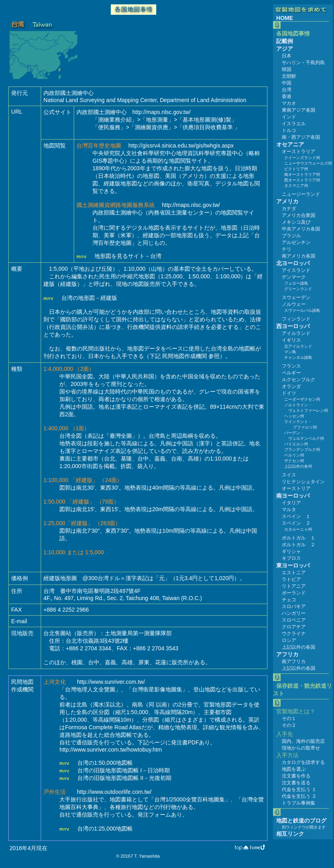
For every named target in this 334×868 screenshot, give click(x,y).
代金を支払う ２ (299, 796)
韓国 (287, 69)
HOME (285, 18)
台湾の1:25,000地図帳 (105, 829)
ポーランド (294, 593)
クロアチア (294, 627)
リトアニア (294, 586)
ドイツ (289, 393)
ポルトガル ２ (299, 545)
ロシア (289, 640)
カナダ (289, 209)
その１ (289, 718)
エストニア (294, 573)
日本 (287, 56)
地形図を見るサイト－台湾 (128, 256)
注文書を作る (296, 776)
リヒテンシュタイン (303, 482)
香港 (287, 96)
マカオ (289, 103)
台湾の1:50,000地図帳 (105, 763)
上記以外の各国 (299, 647)
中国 (287, 83)
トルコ (289, 130)
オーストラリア (299, 152)
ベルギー (291, 373)
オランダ (291, 386)
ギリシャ (291, 551)
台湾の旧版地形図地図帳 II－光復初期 (124, 778)
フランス (291, 366)
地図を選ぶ (294, 769)
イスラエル (294, 124)
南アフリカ (294, 661)
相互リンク (290, 834)
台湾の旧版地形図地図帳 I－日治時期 (124, 770)
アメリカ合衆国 (299, 215)
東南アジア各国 (299, 110)
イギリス (291, 340)
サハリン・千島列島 (303, 63)
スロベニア (294, 620)
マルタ (289, 510)
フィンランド (296, 319)
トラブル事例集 (299, 803)
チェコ (289, 600)
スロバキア (294, 606)
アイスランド (296, 270)
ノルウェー (294, 304)
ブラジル (291, 236)
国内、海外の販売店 (303, 741)
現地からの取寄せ (301, 748)
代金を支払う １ (299, 789)
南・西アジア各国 (301, 137)
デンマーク (294, 277)
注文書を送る (296, 783)
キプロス (291, 558)
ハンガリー (294, 613)
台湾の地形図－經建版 (89, 298)
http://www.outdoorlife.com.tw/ (114, 792)
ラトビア (291, 579)
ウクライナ (294, 634)
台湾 (287, 90)
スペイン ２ (296, 523)
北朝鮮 (289, 76)
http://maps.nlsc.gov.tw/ (161, 112)
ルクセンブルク (299, 380)
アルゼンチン (296, 242)
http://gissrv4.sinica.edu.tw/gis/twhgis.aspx (181, 146)
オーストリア (296, 488)
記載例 (285, 41)
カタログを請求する (303, 762)
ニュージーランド (301, 194)
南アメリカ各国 (299, 256)
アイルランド (296, 333)
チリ (287, 249)
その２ (289, 725)
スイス (289, 475)
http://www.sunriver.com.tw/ (111, 682)
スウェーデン (296, 297)
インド (289, 117)
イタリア (291, 503)
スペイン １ (296, 516)
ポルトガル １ (299, 538)
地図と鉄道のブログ (301, 821)
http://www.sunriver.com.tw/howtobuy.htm (111, 750)
